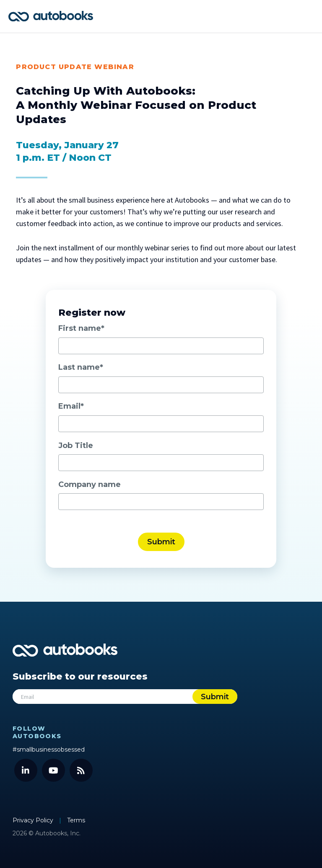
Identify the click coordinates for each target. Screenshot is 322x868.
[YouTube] (53, 770)
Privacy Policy (34, 820)
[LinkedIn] (26, 770)
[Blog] (81, 770)
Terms (76, 820)
